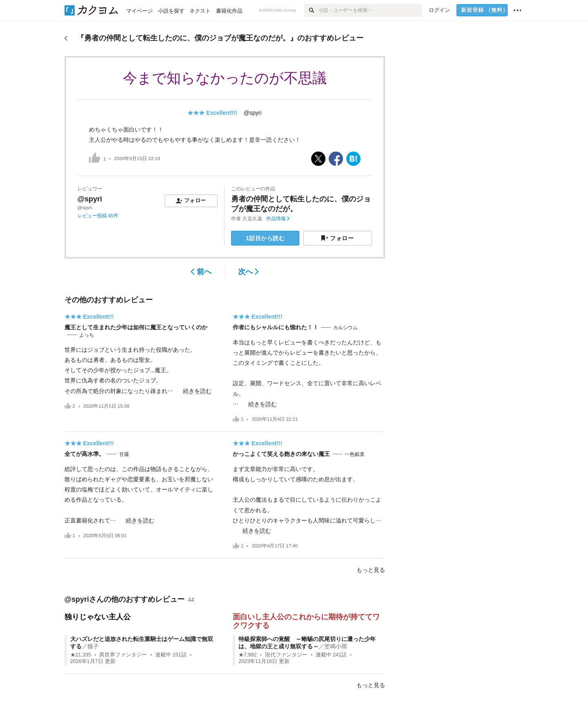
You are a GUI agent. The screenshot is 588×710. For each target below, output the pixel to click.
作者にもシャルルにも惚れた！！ (276, 327)
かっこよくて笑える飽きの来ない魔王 (281, 454)
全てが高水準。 (85, 454)
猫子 (93, 646)
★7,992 (248, 655)
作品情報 (278, 219)
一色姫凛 (354, 454)
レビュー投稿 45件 (98, 216)
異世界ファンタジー (123, 655)
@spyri (253, 113)
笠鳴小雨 (336, 646)
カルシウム (345, 328)
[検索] (311, 10)
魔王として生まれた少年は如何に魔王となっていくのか (136, 327)
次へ (248, 272)
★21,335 (81, 655)
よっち (87, 335)
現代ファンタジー (286, 655)
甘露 (124, 454)
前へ (201, 272)
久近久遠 (252, 219)
